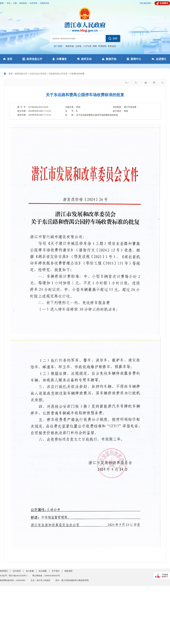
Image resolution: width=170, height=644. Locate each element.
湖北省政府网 (145, 3)
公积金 (78, 46)
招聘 (95, 46)
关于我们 (56, 571)
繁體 (2, 3)
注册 (15, 3)
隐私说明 (69, 571)
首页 (11, 74)
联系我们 (4, 571)
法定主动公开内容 (38, 74)
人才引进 (87, 46)
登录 (9, 3)
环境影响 (102, 46)
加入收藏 (30, 571)
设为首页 (17, 571)
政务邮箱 (23, 3)
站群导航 (33, 3)
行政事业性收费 (77, 74)
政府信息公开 (21, 74)
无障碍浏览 (44, 3)
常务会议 (112, 46)
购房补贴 (70, 46)
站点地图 (43, 571)
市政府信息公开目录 (58, 74)
